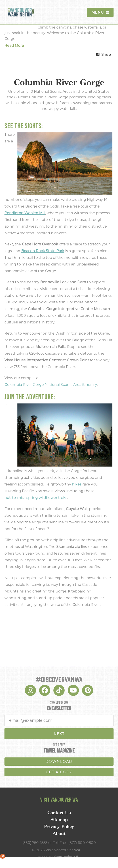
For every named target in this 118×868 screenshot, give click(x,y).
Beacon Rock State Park (43, 251)
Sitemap (59, 820)
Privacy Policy (59, 827)
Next (59, 734)
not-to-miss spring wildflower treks (36, 498)
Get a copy (59, 772)
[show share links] (104, 55)
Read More (14, 46)
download (59, 762)
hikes (77, 484)
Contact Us (59, 813)
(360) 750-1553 (35, 843)
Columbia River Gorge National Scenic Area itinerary (51, 385)
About (59, 833)
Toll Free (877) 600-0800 (74, 843)
